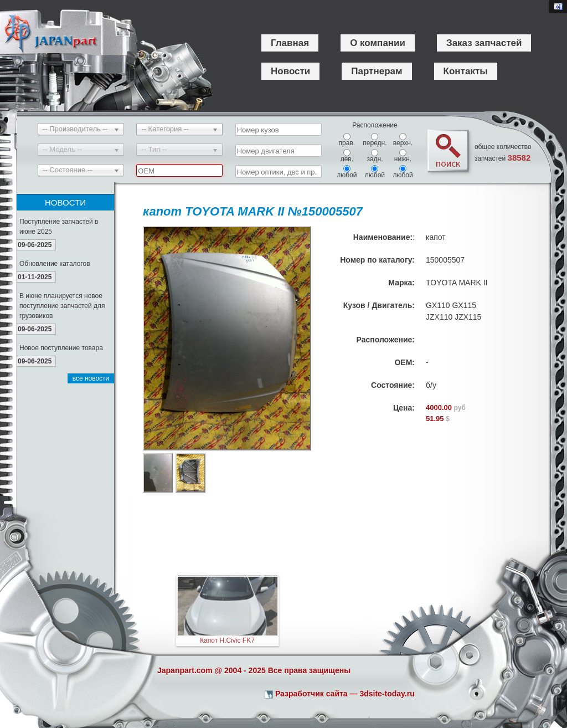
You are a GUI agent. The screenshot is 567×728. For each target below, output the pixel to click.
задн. (375, 156)
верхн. (403, 140)
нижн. (403, 156)
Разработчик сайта (311, 694)
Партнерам (377, 71)
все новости (91, 378)
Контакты (466, 71)
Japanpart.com (185, 670)
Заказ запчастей (484, 43)
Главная (290, 43)
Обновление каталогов (55, 264)
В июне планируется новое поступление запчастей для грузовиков (62, 306)
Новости (290, 71)
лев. (347, 156)
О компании (378, 43)
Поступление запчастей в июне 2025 (59, 227)
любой (347, 172)
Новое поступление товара (61, 348)
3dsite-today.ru (387, 694)
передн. (375, 140)
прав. (347, 140)
